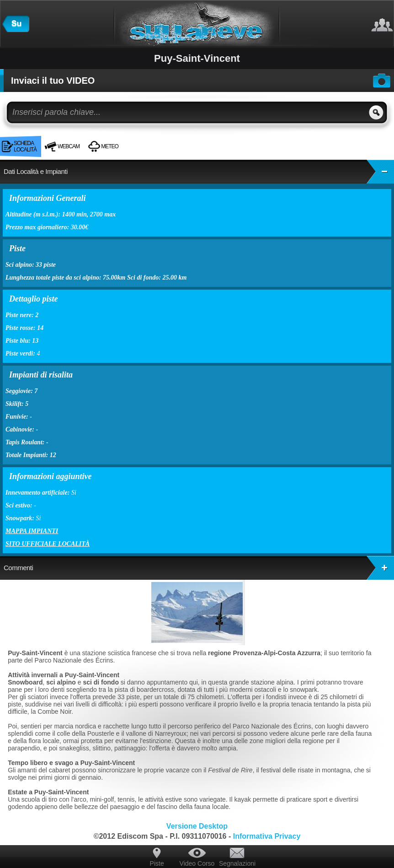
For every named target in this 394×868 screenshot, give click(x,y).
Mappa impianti (32, 531)
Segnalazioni (237, 863)
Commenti (199, 568)
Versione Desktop (197, 826)
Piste (157, 863)
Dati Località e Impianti (199, 172)
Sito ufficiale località (48, 544)
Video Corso (197, 863)
